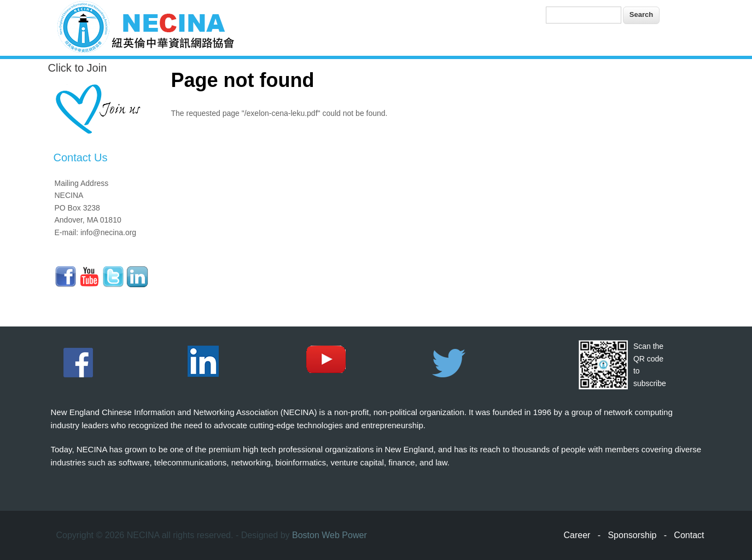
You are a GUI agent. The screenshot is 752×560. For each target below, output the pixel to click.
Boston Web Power (330, 535)
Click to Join (78, 68)
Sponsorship (632, 535)
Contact (689, 535)
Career (577, 535)
